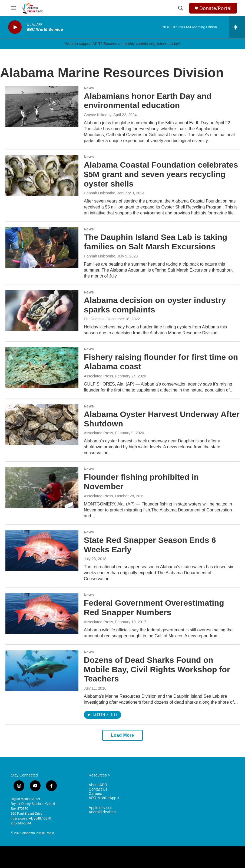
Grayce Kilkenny (98, 115)
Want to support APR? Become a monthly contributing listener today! (122, 44)
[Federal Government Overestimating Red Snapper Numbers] (42, 613)
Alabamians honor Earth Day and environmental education (148, 101)
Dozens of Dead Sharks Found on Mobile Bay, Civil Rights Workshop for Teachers (157, 669)
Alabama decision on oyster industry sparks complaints (155, 305)
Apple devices (100, 808)
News (89, 88)
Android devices (102, 812)
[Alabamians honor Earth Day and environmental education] (42, 106)
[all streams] (237, 27)
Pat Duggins (94, 319)
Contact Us (98, 789)
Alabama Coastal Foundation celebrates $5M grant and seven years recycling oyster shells (161, 174)
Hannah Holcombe (100, 193)
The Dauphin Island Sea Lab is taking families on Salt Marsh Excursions (155, 242)
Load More (122, 735)
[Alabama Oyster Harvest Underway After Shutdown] (42, 425)
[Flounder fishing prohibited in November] (42, 487)
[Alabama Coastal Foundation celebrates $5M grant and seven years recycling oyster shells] (42, 175)
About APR (98, 785)
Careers (95, 794)
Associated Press (98, 376)
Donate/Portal (215, 8)
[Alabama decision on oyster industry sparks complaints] (42, 311)
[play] (15, 27)
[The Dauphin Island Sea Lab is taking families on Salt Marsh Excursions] (42, 247)
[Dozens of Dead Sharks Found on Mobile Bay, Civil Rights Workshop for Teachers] (42, 670)
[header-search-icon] (181, 8)
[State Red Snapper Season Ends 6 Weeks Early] (42, 550)
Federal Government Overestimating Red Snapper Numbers (154, 608)
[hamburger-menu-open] (13, 8)
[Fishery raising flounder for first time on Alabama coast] (42, 367)
